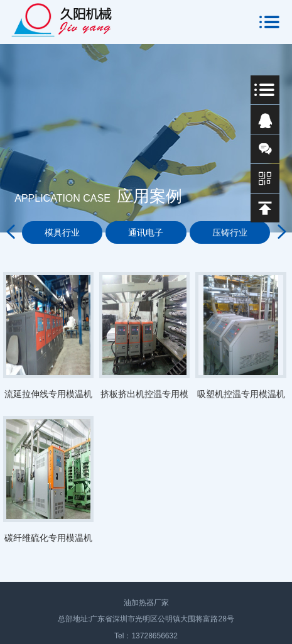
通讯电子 (146, 232)
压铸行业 (230, 232)
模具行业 (62, 232)
